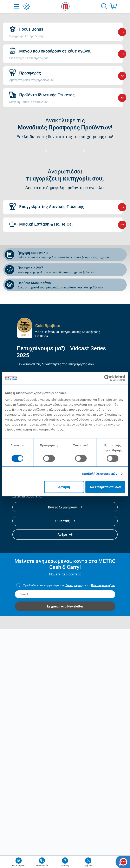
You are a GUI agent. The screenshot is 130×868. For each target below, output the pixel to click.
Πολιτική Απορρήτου (103, 585)
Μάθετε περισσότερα (65, 574)
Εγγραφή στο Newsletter (65, 606)
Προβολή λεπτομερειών (100, 474)
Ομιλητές (65, 521)
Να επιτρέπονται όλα (105, 487)
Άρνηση (64, 487)
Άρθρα (65, 534)
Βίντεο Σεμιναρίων (65, 507)
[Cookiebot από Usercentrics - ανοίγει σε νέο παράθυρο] (107, 378)
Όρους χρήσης (74, 585)
